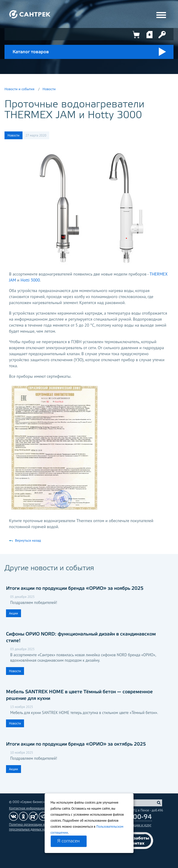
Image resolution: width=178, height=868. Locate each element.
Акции (14, 613)
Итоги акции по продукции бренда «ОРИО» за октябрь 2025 (76, 744)
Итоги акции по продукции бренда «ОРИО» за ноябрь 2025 (75, 588)
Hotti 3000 (30, 280)
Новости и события (19, 89)
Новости (49, 89)
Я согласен (68, 841)
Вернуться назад (28, 540)
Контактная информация (27, 808)
